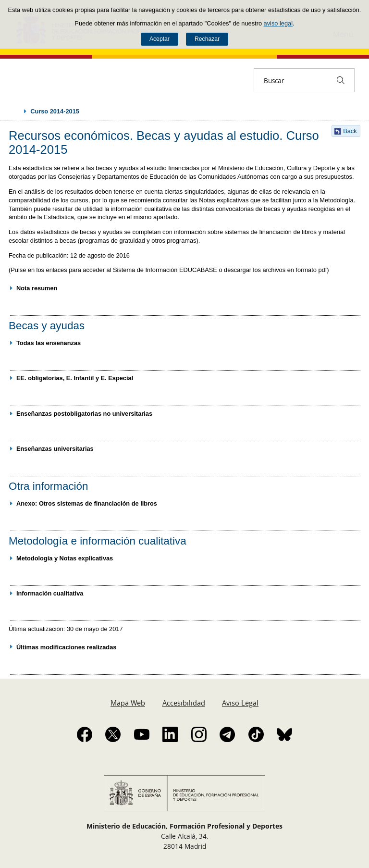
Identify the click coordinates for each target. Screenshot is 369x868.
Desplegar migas (15, 111)
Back (350, 131)
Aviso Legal (240, 703)
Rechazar (207, 39)
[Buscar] (341, 80)
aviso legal (278, 23)
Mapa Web (128, 703)
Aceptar (160, 39)
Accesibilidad (184, 703)
